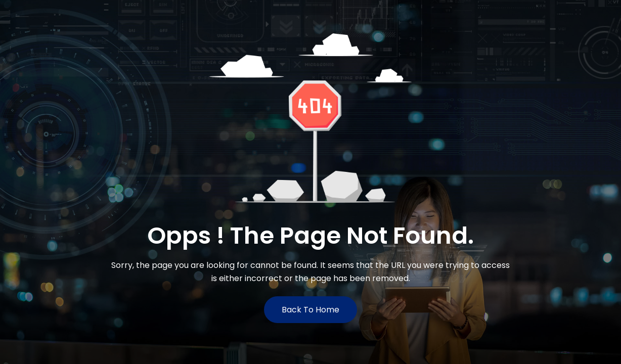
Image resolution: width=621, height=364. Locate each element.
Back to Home (310, 310)
